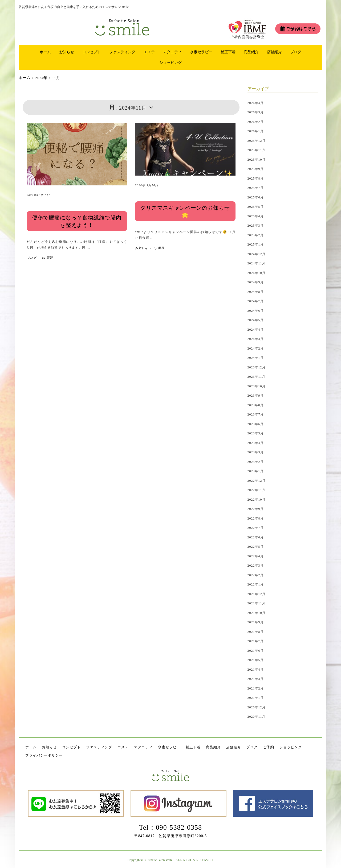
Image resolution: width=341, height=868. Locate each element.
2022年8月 (256, 518)
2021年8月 (256, 632)
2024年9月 (256, 282)
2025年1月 (256, 244)
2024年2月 (256, 348)
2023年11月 (257, 377)
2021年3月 (256, 679)
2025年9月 (256, 169)
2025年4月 (256, 216)
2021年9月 (256, 622)
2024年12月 (257, 254)
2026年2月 (256, 122)
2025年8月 (256, 178)
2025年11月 (257, 150)
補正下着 (228, 52)
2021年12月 (257, 594)
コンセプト (92, 52)
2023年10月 (257, 386)
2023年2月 (256, 462)
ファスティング (122, 52)
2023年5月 (256, 433)
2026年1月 (256, 131)
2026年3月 (256, 112)
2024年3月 (256, 339)
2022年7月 (256, 528)
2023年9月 (256, 396)
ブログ (296, 52)
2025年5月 (256, 207)
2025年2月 (256, 235)
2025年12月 (257, 141)
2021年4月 (256, 670)
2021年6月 (256, 651)
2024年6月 (256, 311)
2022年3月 (256, 566)
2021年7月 (256, 641)
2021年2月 (256, 688)
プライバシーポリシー (44, 755)
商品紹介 (251, 52)
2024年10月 (257, 273)
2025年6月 (256, 197)
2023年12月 (257, 367)
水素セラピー (201, 52)
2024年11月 (257, 263)
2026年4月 (256, 103)
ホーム (45, 52)
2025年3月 (256, 226)
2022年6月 (256, 537)
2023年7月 (256, 414)
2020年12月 (257, 707)
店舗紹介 (274, 52)
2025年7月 (256, 188)
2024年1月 (256, 358)
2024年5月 (256, 320)
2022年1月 (256, 584)
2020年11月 (257, 717)
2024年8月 (256, 292)
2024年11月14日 (147, 185)
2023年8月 (256, 405)
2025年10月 (257, 160)
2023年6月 (256, 424)
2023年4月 (256, 443)
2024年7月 (256, 301)
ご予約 (269, 747)
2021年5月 (256, 660)
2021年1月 (256, 698)
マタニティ (172, 52)
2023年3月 (256, 452)
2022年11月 (257, 490)
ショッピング (170, 63)
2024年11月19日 (38, 195)
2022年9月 (256, 509)
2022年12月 (257, 481)
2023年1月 (256, 471)
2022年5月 (256, 547)
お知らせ (67, 52)
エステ (149, 52)
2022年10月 (257, 500)
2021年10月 (257, 613)
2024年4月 (256, 330)
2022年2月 (256, 575)
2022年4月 (256, 556)
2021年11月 (257, 603)
